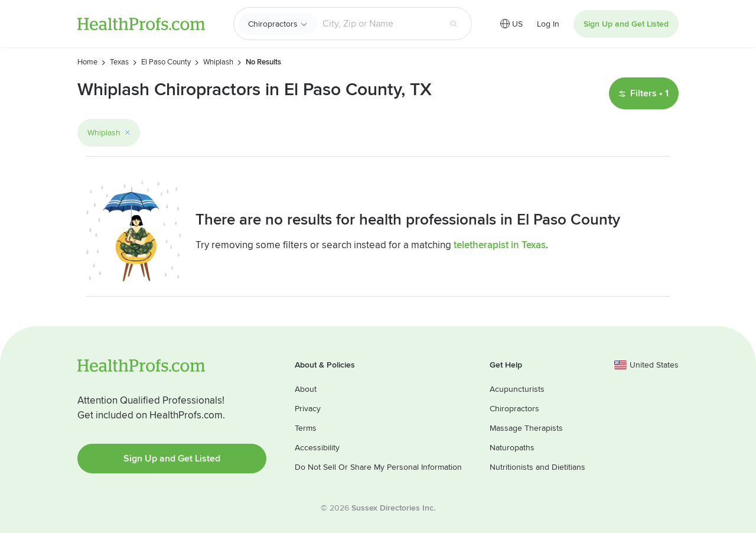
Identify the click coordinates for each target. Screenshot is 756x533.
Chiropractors (273, 24)
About (306, 389)
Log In (548, 24)
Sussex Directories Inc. (393, 508)
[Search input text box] (379, 24)
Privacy (308, 409)
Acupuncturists (517, 389)
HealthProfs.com (141, 24)
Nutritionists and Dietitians (537, 467)
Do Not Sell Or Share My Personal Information (378, 467)
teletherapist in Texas (500, 245)
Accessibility (317, 448)
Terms (306, 428)
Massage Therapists (526, 428)
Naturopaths (512, 448)
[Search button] (454, 24)
